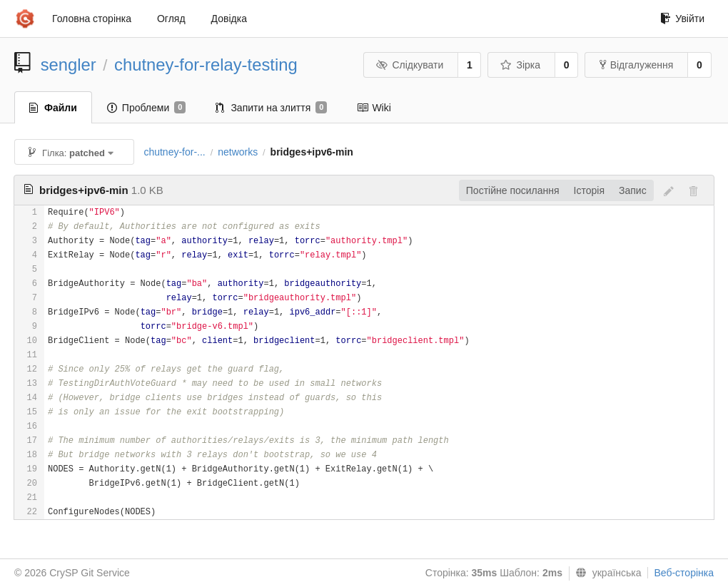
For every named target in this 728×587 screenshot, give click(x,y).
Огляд (171, 19)
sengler (69, 65)
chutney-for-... (174, 152)
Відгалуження (637, 65)
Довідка (229, 19)
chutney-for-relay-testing (206, 65)
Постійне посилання (513, 190)
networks (238, 152)
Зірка (520, 65)
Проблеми (147, 108)
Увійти (682, 19)
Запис (633, 190)
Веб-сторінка (684, 573)
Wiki (374, 108)
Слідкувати (410, 65)
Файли (53, 108)
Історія (589, 190)
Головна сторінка (92, 19)
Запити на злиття (271, 108)
